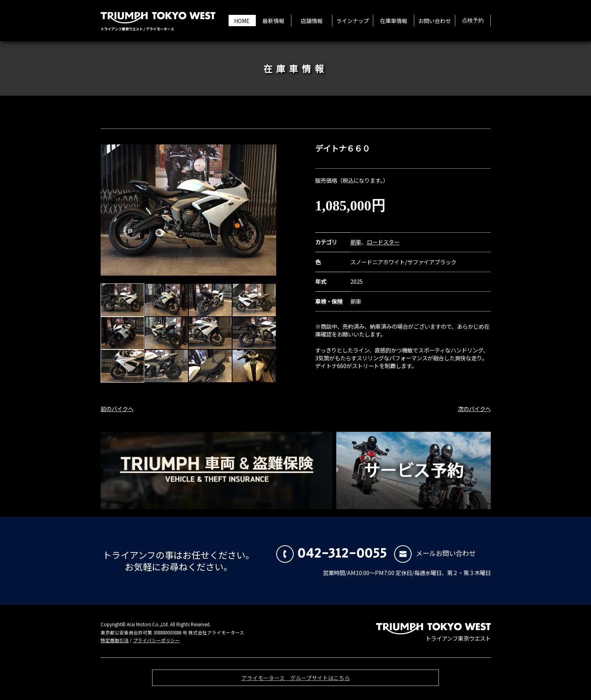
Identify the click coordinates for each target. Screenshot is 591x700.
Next (266, 210)
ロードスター (383, 242)
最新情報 (273, 21)
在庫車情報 (394, 21)
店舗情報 (312, 21)
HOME (242, 21)
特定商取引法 (115, 640)
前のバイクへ (117, 409)
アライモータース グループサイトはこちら (296, 680)
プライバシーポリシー (156, 640)
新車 (356, 242)
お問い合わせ (435, 21)
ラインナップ (353, 21)
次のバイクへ (474, 409)
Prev (111, 210)
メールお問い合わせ (435, 553)
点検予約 (473, 21)
